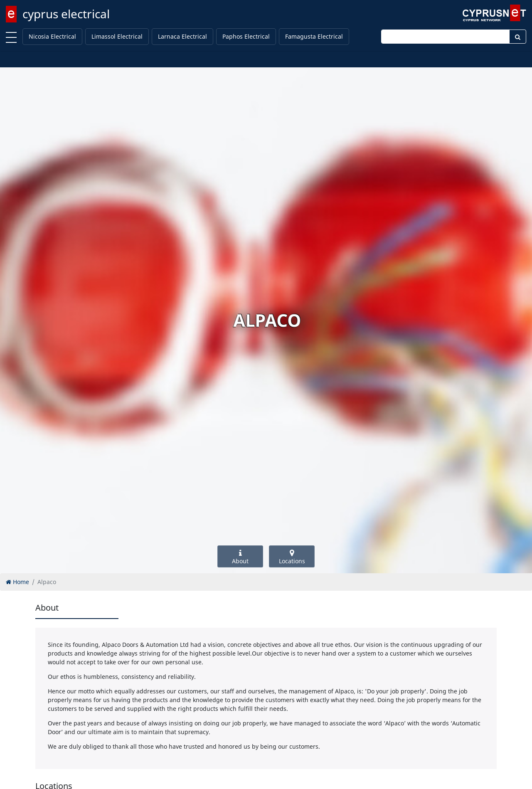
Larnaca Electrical (182, 36)
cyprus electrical (66, 14)
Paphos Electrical (246, 36)
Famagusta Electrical (314, 36)
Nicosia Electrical (52, 36)
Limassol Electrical (117, 36)
